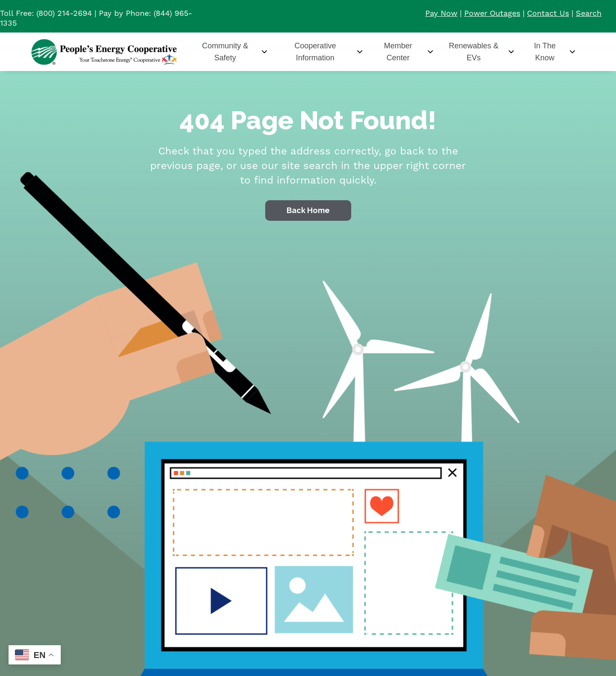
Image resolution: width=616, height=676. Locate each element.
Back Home (308, 210)
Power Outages (492, 13)
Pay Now (441, 13)
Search (589, 13)
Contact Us (548, 13)
